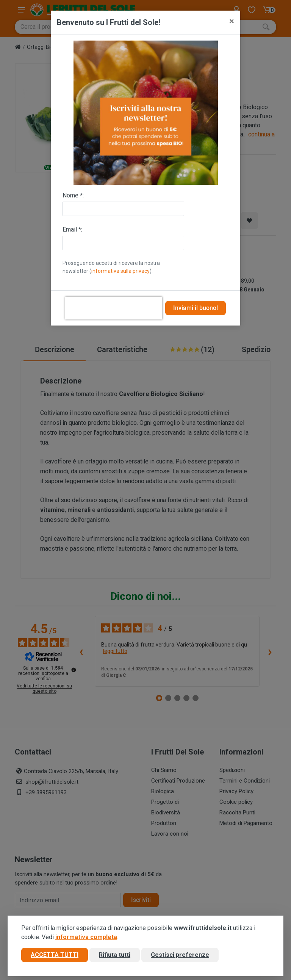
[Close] (232, 21)
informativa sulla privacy (120, 271)
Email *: (72, 229)
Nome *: (73, 195)
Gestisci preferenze (180, 955)
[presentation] (114, 308)
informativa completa (86, 937)
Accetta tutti (55, 955)
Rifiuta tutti (115, 955)
